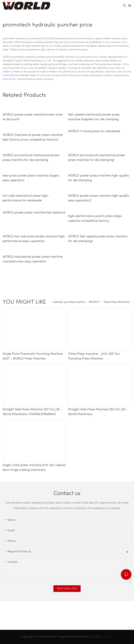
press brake (9, 79)
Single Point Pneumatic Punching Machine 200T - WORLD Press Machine (33, 356)
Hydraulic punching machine (69, 302)
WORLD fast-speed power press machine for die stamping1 (98, 239)
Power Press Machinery (117, 302)
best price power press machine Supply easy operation (31, 178)
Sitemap (107, 637)
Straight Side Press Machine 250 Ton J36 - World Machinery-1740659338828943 (32, 412)
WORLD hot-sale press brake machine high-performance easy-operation (34, 239)
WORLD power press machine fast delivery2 (34, 213)
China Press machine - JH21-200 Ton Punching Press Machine (94, 356)
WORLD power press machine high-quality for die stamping (98, 178)
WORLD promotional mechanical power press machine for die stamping (31, 158)
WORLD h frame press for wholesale (94, 131)
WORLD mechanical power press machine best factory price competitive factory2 (33, 137)
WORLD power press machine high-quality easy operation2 (98, 198)
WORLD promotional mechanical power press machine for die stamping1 (97, 158)
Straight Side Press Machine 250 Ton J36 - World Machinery (98, 412)
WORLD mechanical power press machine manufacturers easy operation (33, 259)
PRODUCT (94, 302)
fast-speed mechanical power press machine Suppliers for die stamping (94, 117)
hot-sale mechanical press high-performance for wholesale (26, 198)
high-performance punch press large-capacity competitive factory (95, 219)
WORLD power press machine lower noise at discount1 (33, 117)
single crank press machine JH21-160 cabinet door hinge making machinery (34, 468)
